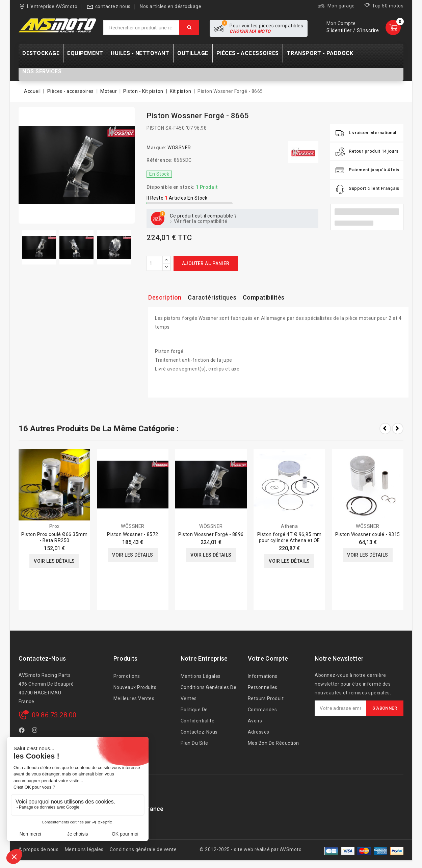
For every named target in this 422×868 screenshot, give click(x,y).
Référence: (160, 160)
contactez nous (113, 6)
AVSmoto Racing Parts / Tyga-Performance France (91, 809)
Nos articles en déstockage (170, 6)
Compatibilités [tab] (264, 297)
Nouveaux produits (135, 687)
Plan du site (194, 743)
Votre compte (268, 658)
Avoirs (255, 721)
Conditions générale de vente (143, 849)
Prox (55, 526)
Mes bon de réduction (273, 743)
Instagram (36, 731)
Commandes (262, 710)
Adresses (259, 732)
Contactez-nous (42, 658)
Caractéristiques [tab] (212, 297)
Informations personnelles (263, 682)
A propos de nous (38, 849)
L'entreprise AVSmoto (52, 6)
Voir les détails (54, 561)
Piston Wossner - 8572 (133, 534)
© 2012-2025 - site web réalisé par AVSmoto (250, 849)
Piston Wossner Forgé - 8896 (211, 534)
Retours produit (266, 698)
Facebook (23, 731)
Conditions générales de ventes (209, 693)
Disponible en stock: (170, 187)
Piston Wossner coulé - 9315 (368, 534)
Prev (385, 429)
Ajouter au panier (206, 263)
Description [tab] (165, 297)
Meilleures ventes (134, 698)
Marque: (156, 148)
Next (398, 429)
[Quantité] (155, 263)
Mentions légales (201, 676)
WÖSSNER (179, 148)
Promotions (127, 676)
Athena (289, 526)
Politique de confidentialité (198, 715)
